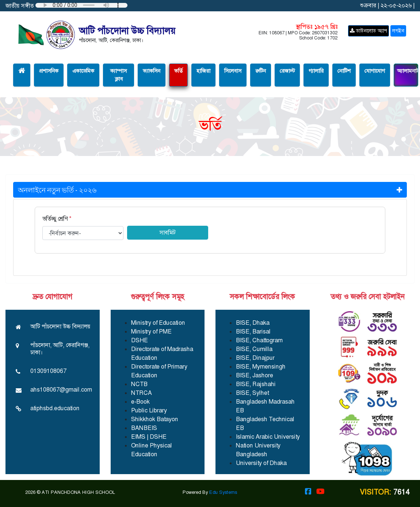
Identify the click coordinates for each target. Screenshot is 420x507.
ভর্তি (178, 71)
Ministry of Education (158, 323)
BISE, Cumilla (254, 349)
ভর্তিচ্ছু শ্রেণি (57, 219)
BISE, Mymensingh (261, 367)
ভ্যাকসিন (152, 71)
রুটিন (261, 71)
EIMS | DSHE (149, 437)
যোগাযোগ (375, 71)
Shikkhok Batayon (155, 419)
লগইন (398, 31)
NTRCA (142, 393)
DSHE (140, 340)
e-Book (140, 402)
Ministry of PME (151, 331)
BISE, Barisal (253, 331)
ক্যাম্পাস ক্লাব (119, 75)
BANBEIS (144, 428)
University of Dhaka (261, 463)
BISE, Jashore (255, 375)
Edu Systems (223, 492)
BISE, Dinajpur (255, 358)
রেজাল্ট (287, 71)
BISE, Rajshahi (256, 384)
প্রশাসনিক (49, 71)
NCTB (139, 384)
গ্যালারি (316, 71)
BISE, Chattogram (259, 340)
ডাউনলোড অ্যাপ (369, 31)
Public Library (149, 410)
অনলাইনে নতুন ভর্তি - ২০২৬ (210, 190)
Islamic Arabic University (268, 437)
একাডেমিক (83, 71)
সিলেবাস (233, 71)
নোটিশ (344, 71)
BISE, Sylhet (252, 393)
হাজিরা (203, 71)
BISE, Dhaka (253, 323)
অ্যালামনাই (407, 71)
